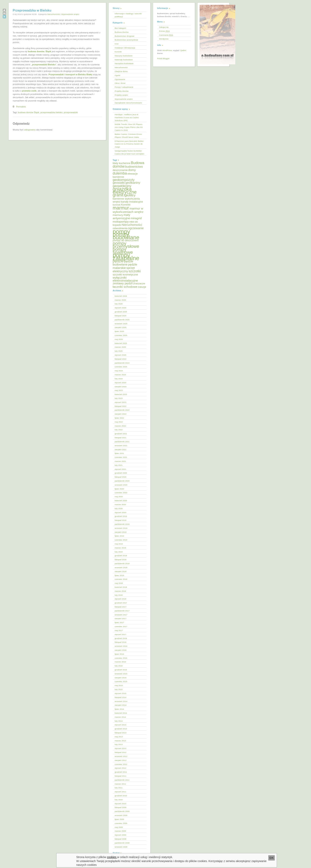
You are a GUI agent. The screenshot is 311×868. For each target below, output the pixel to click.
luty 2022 (119, 430)
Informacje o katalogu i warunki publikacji (128, 15)
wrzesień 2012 (121, 756)
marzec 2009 (120, 831)
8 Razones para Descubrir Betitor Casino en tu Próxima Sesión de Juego (129, 144)
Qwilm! (183, 50)
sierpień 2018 (120, 571)
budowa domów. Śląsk (39, 51)
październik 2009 (122, 811)
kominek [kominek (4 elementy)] (117, 205)
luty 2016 (119, 666)
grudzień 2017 (121, 603)
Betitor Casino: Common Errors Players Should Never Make (128, 136)
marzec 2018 (120, 591)
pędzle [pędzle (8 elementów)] (118, 261)
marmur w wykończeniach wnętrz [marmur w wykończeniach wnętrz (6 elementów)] (128, 210)
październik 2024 (122, 363)
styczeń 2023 (120, 402)
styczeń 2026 (120, 308)
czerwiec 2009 (121, 823)
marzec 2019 (120, 548)
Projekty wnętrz (121, 95)
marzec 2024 (120, 375)
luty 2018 (119, 595)
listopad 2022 (120, 406)
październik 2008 (122, 843)
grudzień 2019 (121, 516)
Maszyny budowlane (123, 56)
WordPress (167, 50)
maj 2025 (119, 339)
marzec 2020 (120, 504)
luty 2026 (119, 304)
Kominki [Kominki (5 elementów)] (126, 205)
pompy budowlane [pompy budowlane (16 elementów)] (126, 236)
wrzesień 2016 (121, 646)
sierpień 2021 (120, 449)
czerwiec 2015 (121, 681)
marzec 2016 (120, 662)
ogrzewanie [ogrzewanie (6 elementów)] (136, 228)
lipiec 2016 (119, 654)
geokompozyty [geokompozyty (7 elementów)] (124, 180)
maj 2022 (119, 422)
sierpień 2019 (120, 532)
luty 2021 (119, 465)
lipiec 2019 (119, 536)
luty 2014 (119, 721)
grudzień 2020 (121, 473)
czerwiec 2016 (121, 658)
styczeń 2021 (120, 469)
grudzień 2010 (121, 796)
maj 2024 (119, 371)
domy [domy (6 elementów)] (132, 170)
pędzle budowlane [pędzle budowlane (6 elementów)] (123, 263)
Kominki (118, 52)
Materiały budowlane (124, 60)
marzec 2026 (120, 300)
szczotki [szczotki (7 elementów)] (135, 271)
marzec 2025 (120, 347)
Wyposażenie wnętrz (70, 14)
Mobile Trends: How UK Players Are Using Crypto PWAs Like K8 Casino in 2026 (129, 127)
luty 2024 (119, 379)
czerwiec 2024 (121, 367)
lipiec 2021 (119, 453)
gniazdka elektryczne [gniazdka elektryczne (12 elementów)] (125, 190)
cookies (112, 857)
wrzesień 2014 (121, 701)
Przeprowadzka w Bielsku (32, 10)
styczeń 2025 (120, 355)
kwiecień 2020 (121, 501)
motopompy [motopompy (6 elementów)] (121, 222)
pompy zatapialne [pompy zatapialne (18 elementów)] (126, 257)
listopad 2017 (120, 607)
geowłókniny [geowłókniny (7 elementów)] (122, 186)
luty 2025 (119, 351)
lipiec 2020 (119, 489)
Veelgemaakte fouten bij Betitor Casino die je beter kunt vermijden (129, 152)
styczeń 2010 (120, 804)
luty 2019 (119, 552)
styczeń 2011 (120, 792)
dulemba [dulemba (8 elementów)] (120, 173)
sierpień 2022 (120, 414)
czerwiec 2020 (121, 493)
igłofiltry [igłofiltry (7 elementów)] (130, 195)
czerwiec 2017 (121, 626)
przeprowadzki (71, 112)
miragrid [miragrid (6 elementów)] (136, 218)
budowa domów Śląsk (28, 112)
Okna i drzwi (120, 83)
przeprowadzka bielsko (51, 112)
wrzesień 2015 (121, 674)
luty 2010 (119, 800)
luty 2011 (119, 788)
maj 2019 (119, 544)
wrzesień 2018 (121, 567)
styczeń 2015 (120, 693)
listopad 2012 (120, 752)
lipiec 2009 (119, 819)
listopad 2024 (120, 359)
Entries (164, 31)
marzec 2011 (120, 784)
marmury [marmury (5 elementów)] (118, 215)
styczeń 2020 (120, 512)
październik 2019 (122, 524)
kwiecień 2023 (121, 394)
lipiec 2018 (119, 575)
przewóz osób (29, 91)
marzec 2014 (120, 717)
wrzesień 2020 (121, 485)
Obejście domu (121, 71)
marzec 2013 (120, 741)
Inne (117, 44)
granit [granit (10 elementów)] (118, 195)
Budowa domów (122, 32)
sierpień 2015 (120, 678)
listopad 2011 (120, 776)
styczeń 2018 (120, 599)
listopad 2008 (120, 839)
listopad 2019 (120, 520)
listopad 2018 (120, 560)
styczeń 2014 (120, 725)
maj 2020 (119, 497)
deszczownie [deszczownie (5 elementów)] (120, 170)
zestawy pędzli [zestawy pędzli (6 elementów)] (123, 283)
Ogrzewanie (120, 79)
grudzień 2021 (121, 434)
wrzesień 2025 (121, 324)
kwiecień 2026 (121, 296)
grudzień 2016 (121, 638)
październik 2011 (122, 780)
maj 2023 (119, 390)
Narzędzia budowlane (124, 63)
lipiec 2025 (119, 331)
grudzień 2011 (121, 772)
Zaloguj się (164, 27)
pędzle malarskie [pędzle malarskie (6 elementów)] (125, 266)
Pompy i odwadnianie (124, 87)
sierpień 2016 (120, 650)
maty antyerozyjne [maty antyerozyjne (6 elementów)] (121, 216)
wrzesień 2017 (121, 615)
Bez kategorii (120, 28)
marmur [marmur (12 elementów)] (121, 208)
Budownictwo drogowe (124, 36)
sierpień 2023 (120, 387)
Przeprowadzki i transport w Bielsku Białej (70, 74)
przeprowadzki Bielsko (44, 65)
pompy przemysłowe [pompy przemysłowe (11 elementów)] (126, 245)
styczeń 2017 (120, 634)
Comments (166, 35)
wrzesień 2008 (121, 847)
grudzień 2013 (121, 729)
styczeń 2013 (120, 748)
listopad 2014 (120, 697)
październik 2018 (122, 563)
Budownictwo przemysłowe (126, 40)
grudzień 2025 (121, 312)
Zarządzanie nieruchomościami (128, 103)
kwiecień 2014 (121, 713)
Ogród (117, 75)
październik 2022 (122, 410)
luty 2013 (119, 744)
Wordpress (164, 39)
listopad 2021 (120, 438)
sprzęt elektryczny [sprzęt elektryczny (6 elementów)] (124, 269)
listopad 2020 (120, 477)
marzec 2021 (120, 461)
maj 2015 (119, 685)
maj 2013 (119, 737)
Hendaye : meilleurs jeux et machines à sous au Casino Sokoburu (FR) (127, 117)
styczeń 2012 (120, 768)
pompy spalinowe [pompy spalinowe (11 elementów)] (123, 251)
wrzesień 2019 (121, 528)
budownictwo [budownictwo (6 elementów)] (134, 167)
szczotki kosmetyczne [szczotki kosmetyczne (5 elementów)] (125, 275)
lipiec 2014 (119, 709)
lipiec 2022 (119, 418)
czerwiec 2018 (121, 579)
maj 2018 (119, 583)
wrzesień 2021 (121, 446)
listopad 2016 (120, 642)
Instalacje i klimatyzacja (125, 48)
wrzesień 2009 (121, 815)
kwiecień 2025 (121, 343)
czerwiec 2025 (121, 335)
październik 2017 (122, 611)
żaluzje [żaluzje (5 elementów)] (142, 287)
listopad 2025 (120, 316)
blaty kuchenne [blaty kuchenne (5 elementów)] (121, 163)
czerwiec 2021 (121, 457)
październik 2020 (122, 481)
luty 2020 (119, 508)
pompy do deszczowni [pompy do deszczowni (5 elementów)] (126, 240)
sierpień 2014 (120, 705)
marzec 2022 (120, 426)
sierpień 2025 (120, 327)
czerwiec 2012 (121, 764)
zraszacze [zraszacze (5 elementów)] (139, 283)
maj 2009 (119, 827)
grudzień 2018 (121, 556)
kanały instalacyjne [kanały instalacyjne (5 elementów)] (132, 202)
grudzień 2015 (121, 670)
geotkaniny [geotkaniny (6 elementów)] (133, 183)
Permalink (21, 107)
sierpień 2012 (120, 760)
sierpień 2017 (120, 618)
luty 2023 (119, 398)
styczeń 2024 (120, 383)
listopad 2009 (120, 807)
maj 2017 (119, 630)
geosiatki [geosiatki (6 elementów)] (119, 183)
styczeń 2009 (120, 835)
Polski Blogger (163, 58)
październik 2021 (122, 442)
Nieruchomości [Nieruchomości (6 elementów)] (132, 225)
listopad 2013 (120, 733)
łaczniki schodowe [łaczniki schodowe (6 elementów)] (125, 287)
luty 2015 (119, 689)
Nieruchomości (54, 14)
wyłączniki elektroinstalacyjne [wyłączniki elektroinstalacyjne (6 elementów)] (125, 279)
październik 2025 (122, 320)
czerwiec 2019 (121, 540)
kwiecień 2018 (121, 587)
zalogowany (30, 130)
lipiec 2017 (119, 622)
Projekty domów (122, 91)
